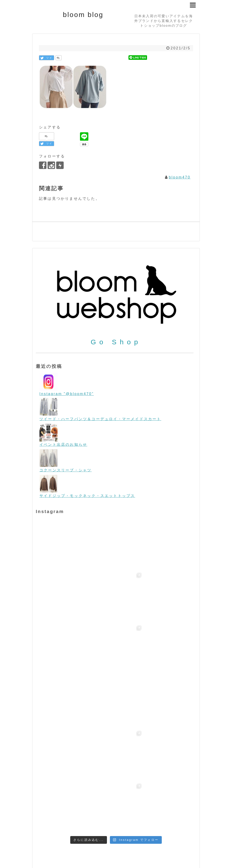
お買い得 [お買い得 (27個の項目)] (54, 812)
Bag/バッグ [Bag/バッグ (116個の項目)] (129, 763)
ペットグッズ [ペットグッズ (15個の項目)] (182, 818)
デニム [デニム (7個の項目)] (147, 812)
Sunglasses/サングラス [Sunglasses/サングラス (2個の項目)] (54, 803)
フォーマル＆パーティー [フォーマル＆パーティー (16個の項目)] (142, 818)
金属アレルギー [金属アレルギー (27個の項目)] (63, 830)
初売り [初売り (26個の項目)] (153, 824)
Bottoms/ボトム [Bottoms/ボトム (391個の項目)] (115, 771)
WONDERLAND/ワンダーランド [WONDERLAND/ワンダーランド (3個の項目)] (152, 803)
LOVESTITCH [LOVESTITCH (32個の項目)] (178, 780)
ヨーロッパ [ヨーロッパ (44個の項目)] (49, 824)
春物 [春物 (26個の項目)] (187, 824)
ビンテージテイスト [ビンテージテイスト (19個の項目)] (64, 818)
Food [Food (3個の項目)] (82, 780)
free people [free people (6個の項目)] (100, 780)
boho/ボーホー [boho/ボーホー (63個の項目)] (68, 772)
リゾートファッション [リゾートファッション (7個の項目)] (83, 824)
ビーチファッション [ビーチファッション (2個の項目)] (101, 819)
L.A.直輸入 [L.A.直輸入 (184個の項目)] (143, 779)
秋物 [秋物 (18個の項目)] (40, 830)
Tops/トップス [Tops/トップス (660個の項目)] (100, 802)
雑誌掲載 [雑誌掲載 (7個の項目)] (90, 830)
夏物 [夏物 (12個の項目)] (166, 824)
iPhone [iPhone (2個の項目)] (119, 780)
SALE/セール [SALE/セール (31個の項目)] (103, 794)
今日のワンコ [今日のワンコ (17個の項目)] (118, 824)
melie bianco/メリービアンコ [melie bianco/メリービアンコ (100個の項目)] (77, 787)
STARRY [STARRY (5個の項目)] (173, 795)
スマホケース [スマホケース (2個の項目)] (129, 812)
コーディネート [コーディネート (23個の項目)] (101, 812)
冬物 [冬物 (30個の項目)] (139, 824)
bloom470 (180, 177)
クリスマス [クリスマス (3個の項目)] (74, 812)
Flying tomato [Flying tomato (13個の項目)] (60, 780)
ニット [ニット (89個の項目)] (163, 811)
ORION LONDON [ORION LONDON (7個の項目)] (137, 787)
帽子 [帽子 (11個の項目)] (176, 824)
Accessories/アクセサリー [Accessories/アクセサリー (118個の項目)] (74, 763)
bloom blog (83, 15)
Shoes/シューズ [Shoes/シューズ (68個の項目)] (142, 794)
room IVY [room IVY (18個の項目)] (75, 795)
